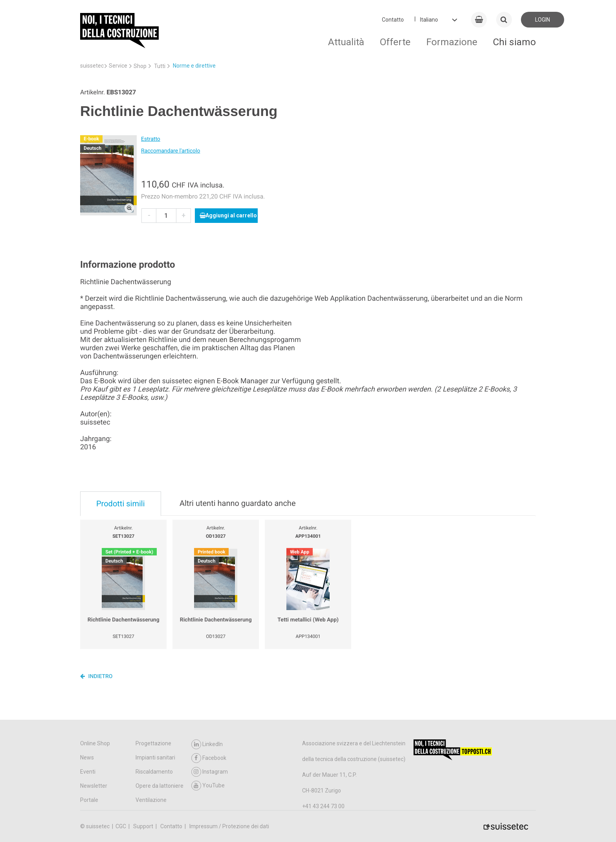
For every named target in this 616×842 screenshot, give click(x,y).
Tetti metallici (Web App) (308, 620)
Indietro (96, 676)
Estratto (151, 139)
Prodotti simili (121, 504)
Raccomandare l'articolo (170, 151)
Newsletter (94, 786)
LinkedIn (207, 744)
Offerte (395, 42)
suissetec (92, 66)
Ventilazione (151, 800)
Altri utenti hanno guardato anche (238, 503)
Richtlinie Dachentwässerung (124, 620)
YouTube (208, 786)
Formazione (452, 42)
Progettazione (153, 743)
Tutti (160, 66)
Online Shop (95, 743)
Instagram (210, 772)
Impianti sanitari (155, 757)
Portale (89, 800)
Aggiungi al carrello (228, 215)
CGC (121, 826)
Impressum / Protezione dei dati (229, 826)
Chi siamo (514, 42)
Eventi (88, 772)
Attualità (346, 42)
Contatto (393, 20)
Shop (140, 66)
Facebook (209, 758)
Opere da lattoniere (159, 786)
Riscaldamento (154, 772)
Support (144, 826)
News (87, 757)
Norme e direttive (194, 66)
